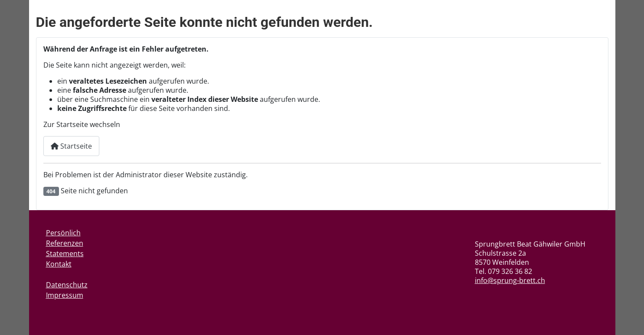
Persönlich (63, 233)
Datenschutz (67, 285)
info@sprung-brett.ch (510, 280)
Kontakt (59, 264)
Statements (65, 254)
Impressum (65, 295)
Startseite (71, 146)
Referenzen (65, 243)
